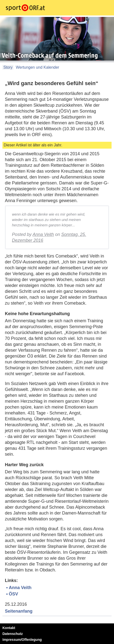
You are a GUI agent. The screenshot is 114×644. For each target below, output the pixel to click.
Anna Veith (43, 234)
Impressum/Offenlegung (22, 640)
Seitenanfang (19, 611)
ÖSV (13, 594)
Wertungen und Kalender (37, 67)
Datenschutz (13, 634)
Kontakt (9, 628)
